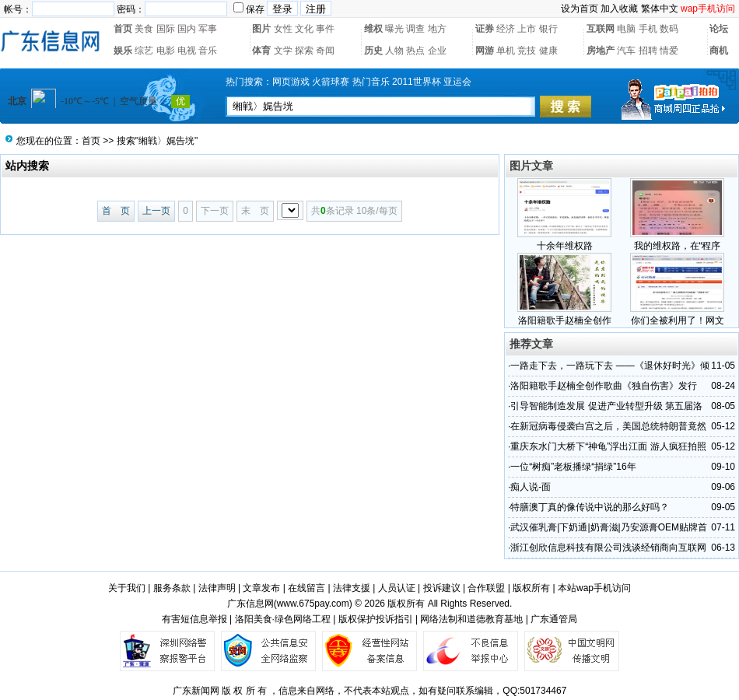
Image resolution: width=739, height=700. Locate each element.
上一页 (156, 211)
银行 (548, 29)
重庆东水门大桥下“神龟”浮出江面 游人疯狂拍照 (608, 446)
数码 (669, 29)
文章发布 (261, 588)
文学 (283, 51)
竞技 (527, 51)
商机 (719, 51)
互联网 (601, 29)
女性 (283, 29)
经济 (506, 29)
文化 (304, 29)
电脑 (626, 29)
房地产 (601, 51)
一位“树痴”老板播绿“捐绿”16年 (573, 467)
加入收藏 (619, 9)
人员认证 (397, 588)
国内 (187, 29)
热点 (415, 51)
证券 (485, 29)
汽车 (626, 51)
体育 (261, 51)
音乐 (208, 51)
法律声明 (217, 588)
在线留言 (306, 588)
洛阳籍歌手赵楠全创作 (565, 320)
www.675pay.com (313, 604)
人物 (394, 51)
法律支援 (352, 588)
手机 (648, 29)
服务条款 (172, 588)
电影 (166, 51)
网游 (485, 51)
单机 (506, 51)
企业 (437, 51)
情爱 (669, 51)
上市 (527, 29)
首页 (123, 29)
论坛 (719, 29)
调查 (415, 29)
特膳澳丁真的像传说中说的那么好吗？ (590, 507)
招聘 (648, 51)
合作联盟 (486, 588)
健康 (548, 51)
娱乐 (123, 51)
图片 (261, 29)
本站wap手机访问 (594, 588)
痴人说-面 (531, 487)
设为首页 (580, 9)
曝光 (394, 29)
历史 (373, 51)
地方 (437, 29)
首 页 (116, 211)
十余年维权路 (565, 246)
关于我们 (127, 588)
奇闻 (325, 51)
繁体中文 (660, 9)
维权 (373, 29)
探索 (304, 51)
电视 (187, 51)
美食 (144, 29)
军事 (208, 29)
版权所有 (531, 588)
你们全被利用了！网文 (678, 320)
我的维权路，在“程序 (678, 246)
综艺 (144, 51)
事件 (325, 29)
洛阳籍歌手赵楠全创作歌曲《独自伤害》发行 (604, 386)
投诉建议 (442, 588)
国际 (166, 29)
